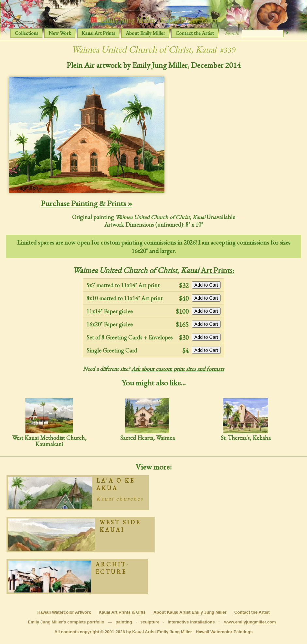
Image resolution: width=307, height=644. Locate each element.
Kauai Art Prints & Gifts (122, 612)
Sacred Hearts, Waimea (147, 419)
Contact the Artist (195, 33)
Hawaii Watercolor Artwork (64, 612)
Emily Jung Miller (153, 20)
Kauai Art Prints (98, 33)
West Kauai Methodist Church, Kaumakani (49, 423)
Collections (26, 33)
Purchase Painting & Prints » (87, 203)
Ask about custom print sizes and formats (178, 369)
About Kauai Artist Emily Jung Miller (190, 612)
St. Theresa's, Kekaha (246, 419)
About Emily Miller (145, 33)
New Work (60, 33)
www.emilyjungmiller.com (250, 622)
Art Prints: (218, 270)
